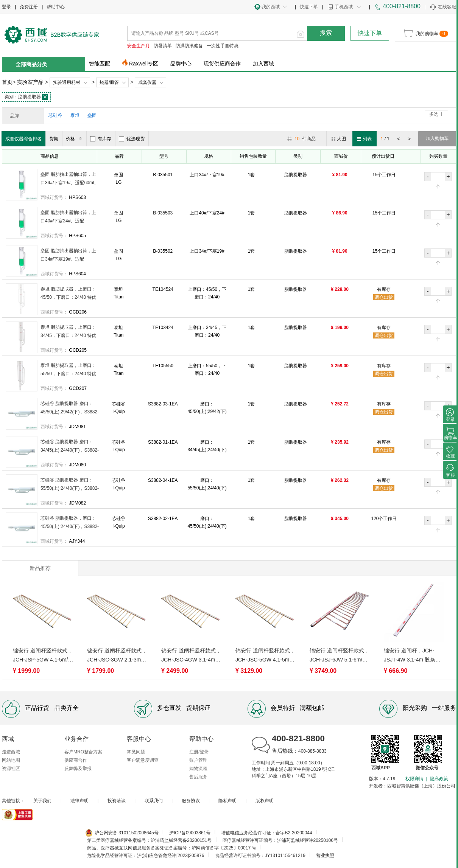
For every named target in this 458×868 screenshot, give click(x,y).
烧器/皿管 (109, 82)
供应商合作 (76, 760)
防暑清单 (163, 46)
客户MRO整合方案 (83, 752)
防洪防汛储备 (189, 46)
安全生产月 (139, 46)
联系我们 (154, 801)
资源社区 (11, 769)
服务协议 (191, 801)
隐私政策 (439, 779)
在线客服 (443, 7)
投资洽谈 (117, 801)
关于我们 (42, 801)
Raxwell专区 (144, 64)
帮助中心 (56, 7)
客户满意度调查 (143, 760)
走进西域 (11, 752)
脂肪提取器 (26, 97)
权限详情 (414, 779)
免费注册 (29, 7)
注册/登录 (199, 752)
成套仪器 (147, 82)
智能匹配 (100, 64)
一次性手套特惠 (223, 46)
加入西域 (263, 64)
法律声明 (79, 801)
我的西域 (271, 7)
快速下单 (309, 7)
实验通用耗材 (67, 82)
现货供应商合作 (222, 64)
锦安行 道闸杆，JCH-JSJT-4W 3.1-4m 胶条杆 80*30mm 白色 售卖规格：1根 (412, 656)
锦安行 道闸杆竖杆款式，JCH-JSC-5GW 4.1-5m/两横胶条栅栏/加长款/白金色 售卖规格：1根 (265, 656)
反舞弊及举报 (78, 769)
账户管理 (198, 760)
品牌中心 (181, 64)
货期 (54, 139)
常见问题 (136, 752)
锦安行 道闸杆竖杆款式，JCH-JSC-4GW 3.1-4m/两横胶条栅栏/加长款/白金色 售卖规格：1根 (191, 656)
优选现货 (132, 139)
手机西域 (344, 7)
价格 (75, 139)
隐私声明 (227, 801)
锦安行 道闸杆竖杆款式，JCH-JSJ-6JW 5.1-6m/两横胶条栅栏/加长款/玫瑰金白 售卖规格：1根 (340, 656)
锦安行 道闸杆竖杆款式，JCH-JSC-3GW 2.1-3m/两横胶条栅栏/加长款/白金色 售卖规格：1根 (117, 656)
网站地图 (11, 760)
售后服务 (198, 777)
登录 (6, 7)
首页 (7, 82)
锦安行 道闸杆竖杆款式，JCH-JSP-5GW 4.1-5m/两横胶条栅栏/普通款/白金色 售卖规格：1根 (43, 656)
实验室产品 (30, 82)
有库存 (101, 139)
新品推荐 (40, 568)
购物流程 (198, 769)
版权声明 (265, 801)
